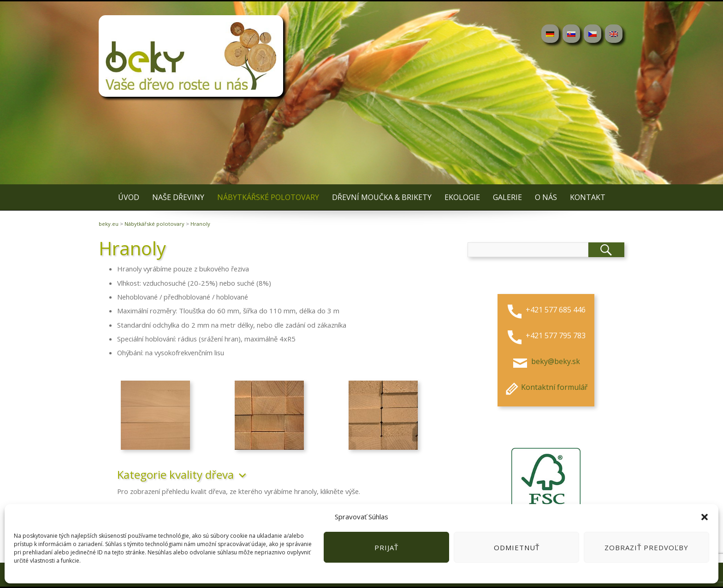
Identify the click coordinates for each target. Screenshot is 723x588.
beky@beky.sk (555, 361)
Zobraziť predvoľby (646, 547)
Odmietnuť (517, 547)
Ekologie (462, 197)
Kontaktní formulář (545, 387)
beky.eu (109, 224)
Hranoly (200, 224)
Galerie (507, 197)
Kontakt (588, 197)
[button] (705, 517)
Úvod (129, 197)
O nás (546, 197)
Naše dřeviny (178, 197)
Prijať (386, 547)
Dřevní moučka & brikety (382, 197)
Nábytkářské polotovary (268, 197)
